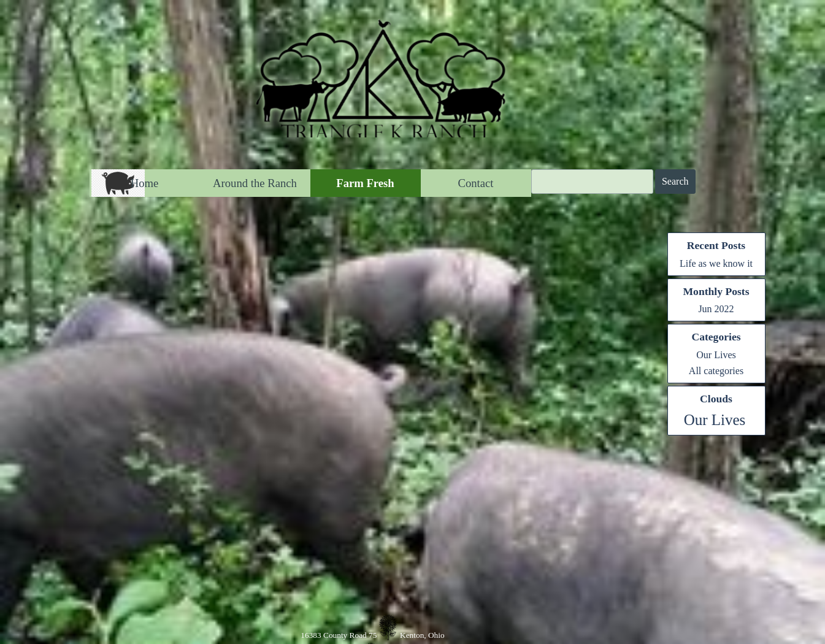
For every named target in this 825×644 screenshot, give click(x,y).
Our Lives (716, 355)
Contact (475, 183)
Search (675, 181)
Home (145, 183)
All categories (716, 371)
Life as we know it (716, 263)
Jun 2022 (716, 309)
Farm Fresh (365, 183)
